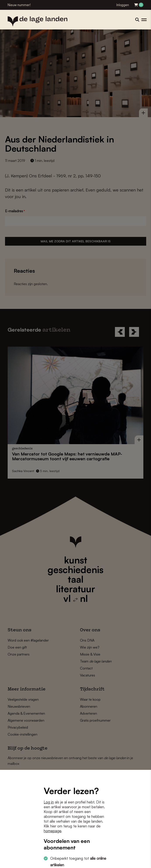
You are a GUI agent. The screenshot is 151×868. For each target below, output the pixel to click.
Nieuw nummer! (19, 5)
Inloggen (123, 5)
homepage (52, 831)
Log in (49, 802)
